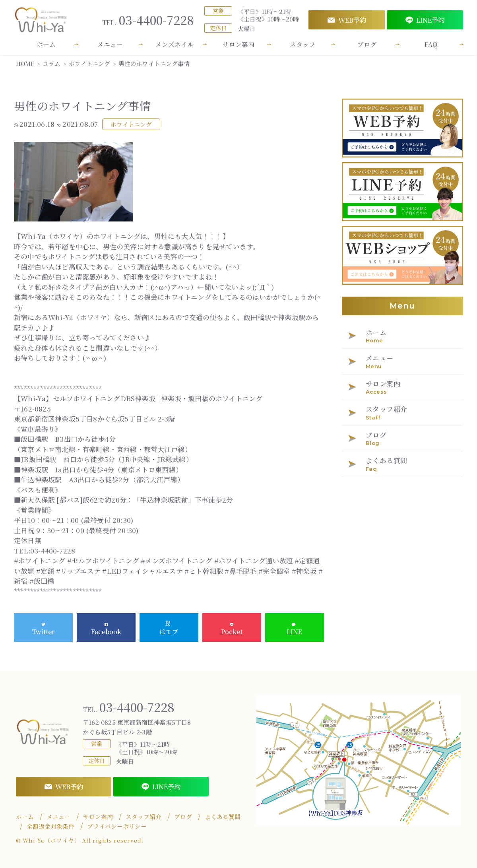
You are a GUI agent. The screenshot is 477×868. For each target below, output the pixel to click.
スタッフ (302, 44)
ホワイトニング (131, 124)
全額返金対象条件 (50, 826)
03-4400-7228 (148, 20)
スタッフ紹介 (143, 817)
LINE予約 (425, 20)
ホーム (46, 44)
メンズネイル (175, 44)
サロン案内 (238, 44)
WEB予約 (347, 20)
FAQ (431, 44)
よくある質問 (223, 817)
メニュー (110, 44)
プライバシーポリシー (117, 826)
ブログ (367, 44)
